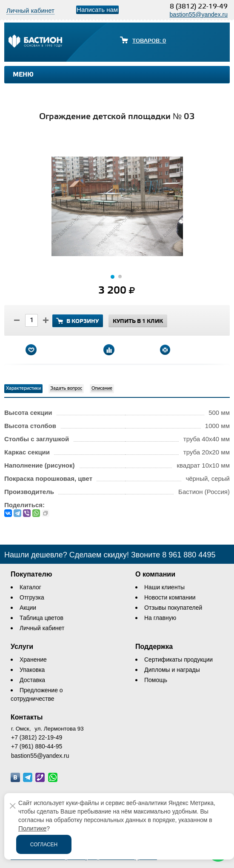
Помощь (156, 680)
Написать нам (97, 10)
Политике (32, 828)
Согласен (44, 845)
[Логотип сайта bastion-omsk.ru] (35, 42)
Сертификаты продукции (178, 660)
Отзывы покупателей (173, 608)
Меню (23, 75)
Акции (28, 608)
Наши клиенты (164, 587)
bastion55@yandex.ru (199, 14)
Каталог (30, 587)
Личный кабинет (42, 628)
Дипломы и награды (172, 670)
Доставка (32, 680)
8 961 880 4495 (189, 555)
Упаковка (32, 670)
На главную (160, 618)
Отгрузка (32, 597)
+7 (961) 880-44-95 (37, 746)
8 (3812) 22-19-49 (199, 7)
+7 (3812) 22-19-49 (37, 737)
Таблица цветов (41, 618)
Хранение (33, 660)
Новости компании (170, 597)
